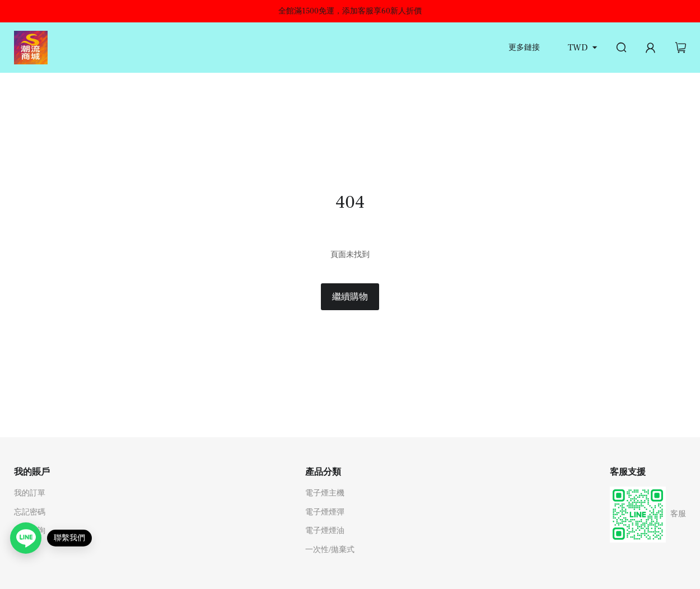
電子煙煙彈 (325, 512)
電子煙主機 (325, 493)
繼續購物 (350, 297)
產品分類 (323, 472)
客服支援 (628, 472)
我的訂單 (30, 493)
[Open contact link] (26, 538)
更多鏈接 (524, 48)
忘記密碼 (30, 512)
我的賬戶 (32, 472)
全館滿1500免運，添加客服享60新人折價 (350, 11)
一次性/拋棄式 (330, 550)
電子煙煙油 (325, 531)
